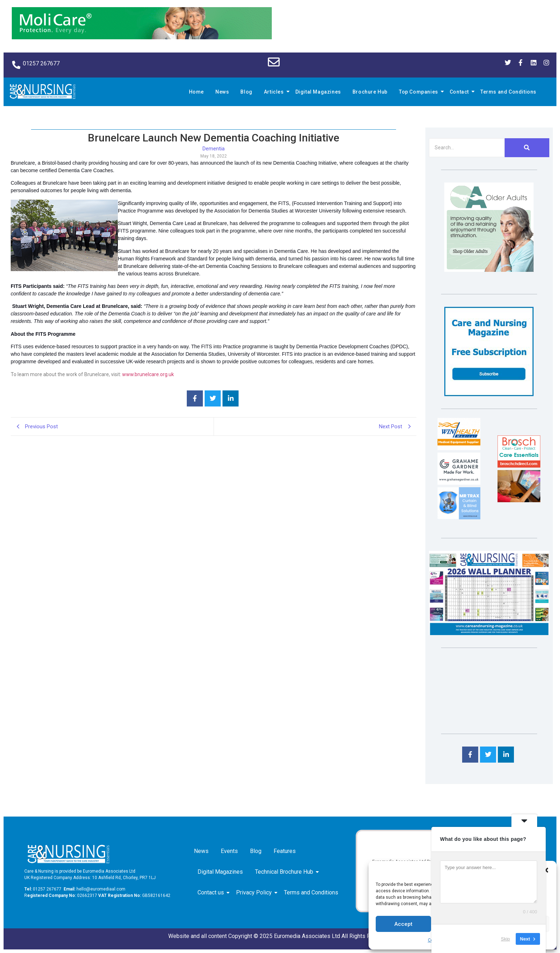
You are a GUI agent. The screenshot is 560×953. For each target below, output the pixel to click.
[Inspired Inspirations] (519, 500)
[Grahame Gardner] (459, 483)
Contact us (212, 892)
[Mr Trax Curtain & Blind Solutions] (459, 517)
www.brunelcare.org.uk (148, 374)
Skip (506, 939)
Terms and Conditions (508, 92)
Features (285, 851)
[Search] (467, 148)
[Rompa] (489, 270)
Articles (275, 92)
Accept (403, 924)
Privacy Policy (255, 892)
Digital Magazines (318, 92)
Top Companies (420, 92)
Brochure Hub (370, 92)
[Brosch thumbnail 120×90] (519, 466)
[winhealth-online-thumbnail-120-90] (459, 448)
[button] (546, 870)
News (222, 92)
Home (196, 92)
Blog (246, 92)
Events (229, 851)
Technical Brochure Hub (285, 872)
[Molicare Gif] (142, 37)
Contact (460, 92)
